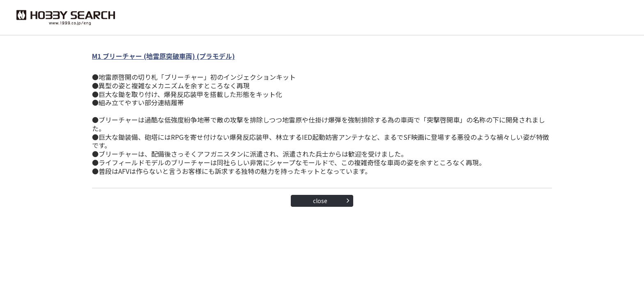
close (320, 201)
